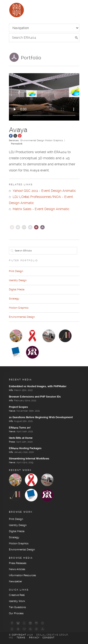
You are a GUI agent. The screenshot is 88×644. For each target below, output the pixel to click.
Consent (49, 638)
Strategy (14, 299)
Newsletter (15, 582)
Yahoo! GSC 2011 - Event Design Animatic (42, 191)
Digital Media (17, 290)
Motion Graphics (54, 140)
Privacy (34, 638)
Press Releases (18, 563)
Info (11, 390)
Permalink (17, 144)
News (12, 411)
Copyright (19, 635)
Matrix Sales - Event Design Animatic (39, 209)
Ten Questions (17, 607)
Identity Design (18, 280)
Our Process (16, 614)
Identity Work (17, 601)
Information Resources (22, 576)
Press (12, 442)
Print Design (16, 271)
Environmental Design (32, 140)
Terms (21, 638)
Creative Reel (17, 595)
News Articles (17, 569)
